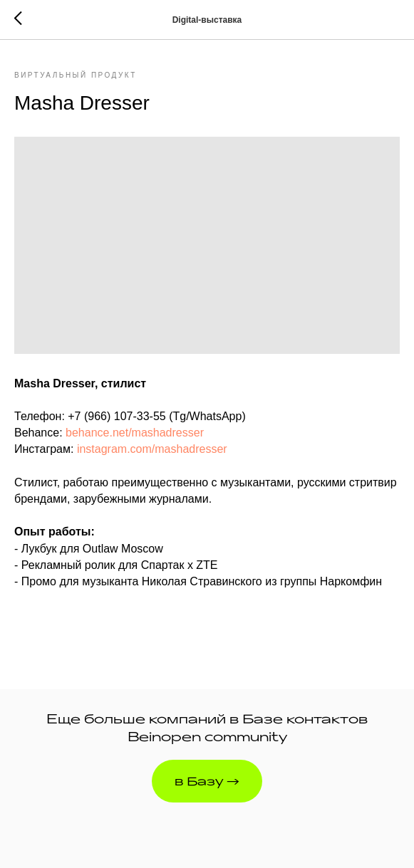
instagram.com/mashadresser (152, 449)
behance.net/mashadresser (135, 433)
